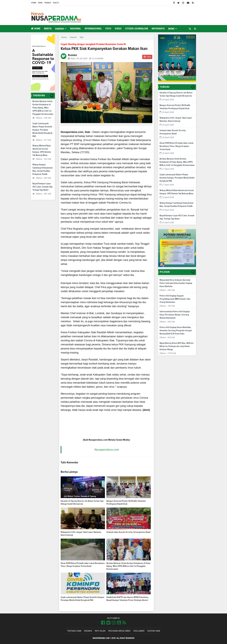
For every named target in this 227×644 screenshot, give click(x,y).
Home (36, 29)
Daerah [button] (60, 29)
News (40, 3)
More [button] (171, 29)
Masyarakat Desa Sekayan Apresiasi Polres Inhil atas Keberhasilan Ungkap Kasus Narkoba (176, 283)
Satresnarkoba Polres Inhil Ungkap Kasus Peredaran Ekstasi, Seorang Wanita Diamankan (175, 315)
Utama (34, 3)
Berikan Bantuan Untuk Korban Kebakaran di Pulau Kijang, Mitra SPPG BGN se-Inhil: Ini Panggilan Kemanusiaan (43, 108)
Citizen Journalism (137, 29)
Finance (48, 3)
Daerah (73, 37)
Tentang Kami (74, 631)
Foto (108, 29)
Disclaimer (139, 631)
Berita (48, 29)
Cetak (147, 57)
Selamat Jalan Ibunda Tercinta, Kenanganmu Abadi (128, 532)
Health (56, 3)
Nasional (75, 29)
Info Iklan (100, 631)
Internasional (93, 29)
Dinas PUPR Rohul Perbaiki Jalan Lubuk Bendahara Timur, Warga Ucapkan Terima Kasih (176, 146)
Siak (82, 37)
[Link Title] (103, 623)
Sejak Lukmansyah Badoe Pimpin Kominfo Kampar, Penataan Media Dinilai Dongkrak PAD (42, 130)
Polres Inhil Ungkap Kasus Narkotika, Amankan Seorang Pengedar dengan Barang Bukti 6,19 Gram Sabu (176, 330)
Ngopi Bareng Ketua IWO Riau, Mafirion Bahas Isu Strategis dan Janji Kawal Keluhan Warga (177, 346)
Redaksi (88, 631)
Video (118, 29)
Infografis (158, 29)
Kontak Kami (154, 631)
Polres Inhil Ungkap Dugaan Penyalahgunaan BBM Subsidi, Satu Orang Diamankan (175, 299)
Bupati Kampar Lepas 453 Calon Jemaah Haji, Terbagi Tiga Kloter (43, 187)
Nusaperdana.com (107, 450)
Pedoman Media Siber (119, 631)
